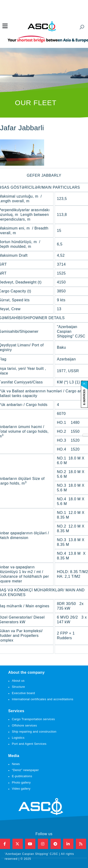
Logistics (18, 738)
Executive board (23, 693)
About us (18, 681)
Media (14, 756)
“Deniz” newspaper (25, 770)
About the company (26, 672)
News (16, 764)
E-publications (22, 776)
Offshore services (25, 725)
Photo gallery (21, 782)
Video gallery (21, 789)
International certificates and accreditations (43, 699)
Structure (19, 687)
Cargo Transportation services (33, 719)
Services (16, 711)
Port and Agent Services (29, 744)
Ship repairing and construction (34, 732)
